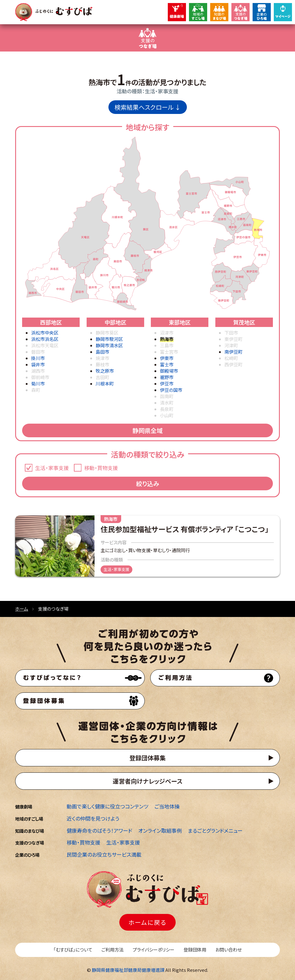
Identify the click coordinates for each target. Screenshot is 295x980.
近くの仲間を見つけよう (93, 818)
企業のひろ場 (27, 855)
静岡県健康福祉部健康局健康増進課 (128, 970)
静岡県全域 (147, 430)
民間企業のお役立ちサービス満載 (104, 854)
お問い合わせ (229, 950)
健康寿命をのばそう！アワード (99, 830)
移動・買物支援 (83, 842)
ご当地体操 (167, 806)
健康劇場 (24, 807)
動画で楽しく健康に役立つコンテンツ (108, 806)
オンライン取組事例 (160, 830)
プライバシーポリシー (154, 950)
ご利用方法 (113, 950)
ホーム (22, 609)
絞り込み (148, 483)
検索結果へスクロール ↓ (148, 107)
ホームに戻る (147, 922)
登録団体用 (195, 950)
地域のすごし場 (29, 819)
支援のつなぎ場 (30, 843)
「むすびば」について (73, 950)
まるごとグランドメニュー (215, 830)
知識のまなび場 (30, 831)
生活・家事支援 (123, 842)
